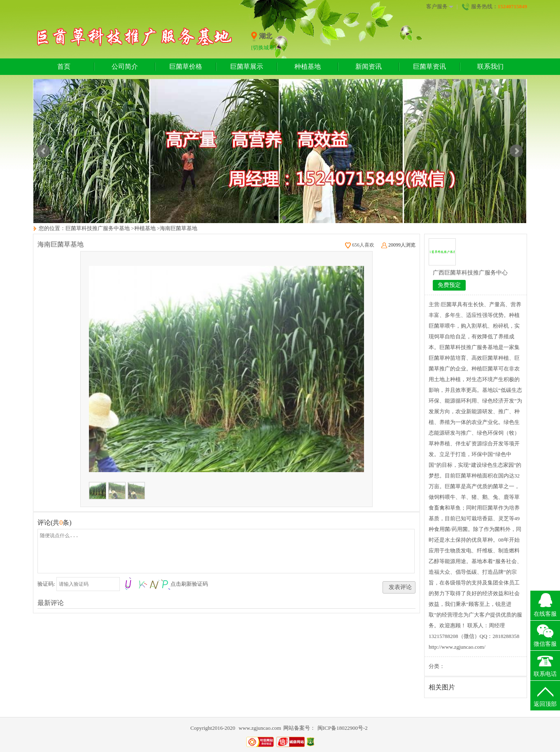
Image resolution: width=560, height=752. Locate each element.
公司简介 (125, 66)
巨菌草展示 (247, 66)
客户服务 (440, 7)
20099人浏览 (398, 245)
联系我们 (490, 66)
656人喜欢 (360, 245)
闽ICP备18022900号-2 (343, 728)
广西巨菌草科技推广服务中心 (470, 273)
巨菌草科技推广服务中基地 (98, 228)
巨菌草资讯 (429, 66)
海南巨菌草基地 (178, 228)
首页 (64, 66)
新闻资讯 (369, 66)
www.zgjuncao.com (260, 728)
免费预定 (449, 285)
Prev (44, 151)
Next (516, 151)
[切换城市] (264, 48)
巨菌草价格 (186, 66)
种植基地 (308, 66)
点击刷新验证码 (189, 584)
